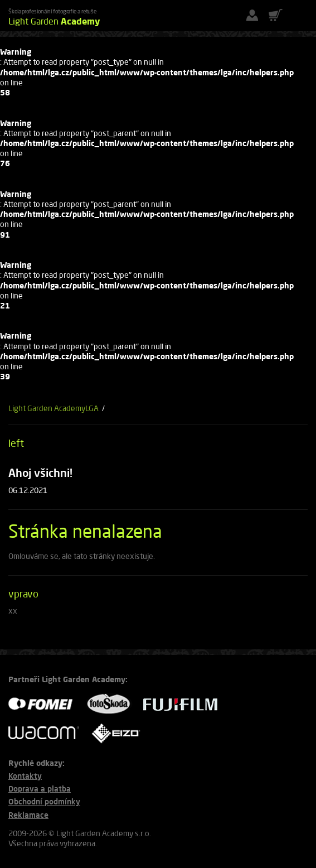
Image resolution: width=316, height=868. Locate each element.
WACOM (47, 733)
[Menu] (299, 16)
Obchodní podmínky (44, 801)
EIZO (120, 733)
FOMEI (45, 704)
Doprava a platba (40, 789)
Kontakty (25, 776)
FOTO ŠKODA (112, 704)
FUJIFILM (185, 704)
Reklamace (28, 815)
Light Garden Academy (47, 408)
